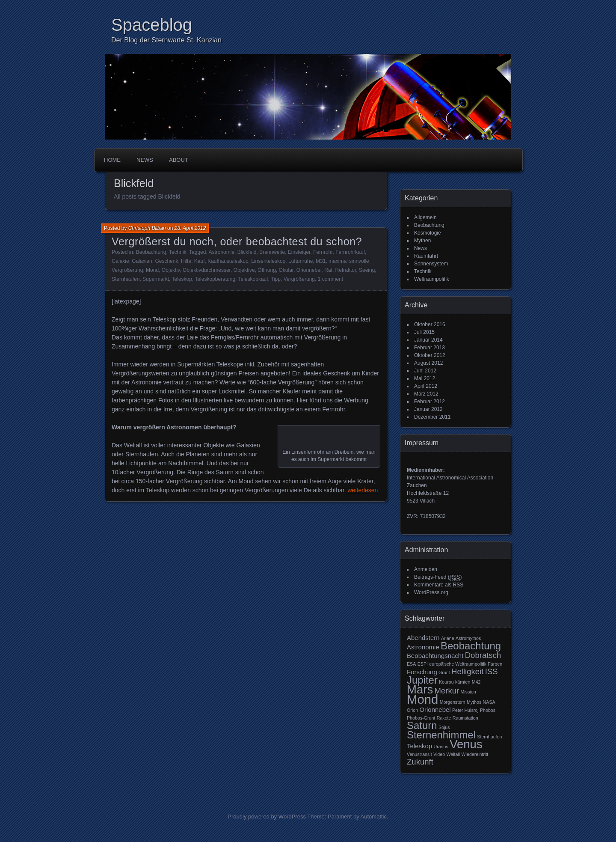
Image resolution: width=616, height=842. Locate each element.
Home (112, 160)
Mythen (422, 241)
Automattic (374, 817)
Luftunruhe (301, 261)
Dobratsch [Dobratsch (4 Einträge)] (483, 655)
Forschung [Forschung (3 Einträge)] (422, 672)
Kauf (200, 261)
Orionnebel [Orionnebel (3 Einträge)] (435, 710)
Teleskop (182, 279)
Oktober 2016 (430, 324)
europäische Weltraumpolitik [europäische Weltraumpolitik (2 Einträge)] (458, 664)
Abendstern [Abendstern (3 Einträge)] (423, 638)
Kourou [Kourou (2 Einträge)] (446, 682)
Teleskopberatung (215, 279)
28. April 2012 (190, 228)
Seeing (367, 270)
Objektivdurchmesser (207, 270)
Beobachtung (151, 252)
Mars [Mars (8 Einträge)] (420, 689)
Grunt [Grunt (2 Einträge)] (444, 672)
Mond (152, 270)
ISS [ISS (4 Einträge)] (492, 671)
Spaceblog (152, 25)
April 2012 (426, 386)
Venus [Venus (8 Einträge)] (466, 744)
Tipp (276, 279)
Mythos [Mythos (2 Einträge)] (474, 702)
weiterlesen (363, 490)
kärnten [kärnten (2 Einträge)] (463, 682)
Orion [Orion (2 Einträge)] (412, 710)
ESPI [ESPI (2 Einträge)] (423, 664)
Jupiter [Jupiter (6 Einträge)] (422, 680)
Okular (286, 270)
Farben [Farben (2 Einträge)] (495, 664)
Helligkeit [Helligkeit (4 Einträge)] (467, 671)
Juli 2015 (424, 332)
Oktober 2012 (430, 355)
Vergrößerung (299, 279)
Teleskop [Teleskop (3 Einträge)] (419, 746)
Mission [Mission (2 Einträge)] (468, 692)
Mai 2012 (425, 378)
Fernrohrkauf (350, 252)
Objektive (244, 270)
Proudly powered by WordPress (267, 817)
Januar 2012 (428, 409)
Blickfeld (247, 252)
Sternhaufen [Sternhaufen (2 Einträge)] (489, 737)
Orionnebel (309, 270)
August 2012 (428, 363)
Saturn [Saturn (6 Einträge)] (422, 725)
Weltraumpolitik (432, 279)
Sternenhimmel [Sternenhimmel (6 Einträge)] (441, 735)
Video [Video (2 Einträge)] (439, 754)
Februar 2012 (429, 402)
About (179, 160)
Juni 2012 (425, 371)
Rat (328, 270)
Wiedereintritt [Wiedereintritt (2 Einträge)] (475, 754)
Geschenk (166, 261)
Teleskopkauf (253, 279)
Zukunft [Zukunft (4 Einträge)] (420, 762)
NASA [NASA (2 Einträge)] (489, 702)
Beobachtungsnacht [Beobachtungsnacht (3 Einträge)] (435, 656)
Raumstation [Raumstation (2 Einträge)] (465, 718)
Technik (178, 252)
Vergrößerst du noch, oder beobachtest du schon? (237, 241)
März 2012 (426, 394)
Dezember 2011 (432, 417)
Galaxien (142, 261)
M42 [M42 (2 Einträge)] (476, 682)
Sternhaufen (126, 279)
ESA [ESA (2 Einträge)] (411, 664)
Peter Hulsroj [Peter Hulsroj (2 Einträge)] (465, 710)
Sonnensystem (431, 264)
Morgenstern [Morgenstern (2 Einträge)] (453, 702)
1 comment (330, 279)
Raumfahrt (426, 256)
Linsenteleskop (268, 261)
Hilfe (186, 261)
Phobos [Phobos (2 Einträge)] (488, 710)
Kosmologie (428, 233)
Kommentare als (439, 585)
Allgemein (425, 217)
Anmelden (426, 569)
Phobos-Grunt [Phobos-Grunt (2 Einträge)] (421, 718)
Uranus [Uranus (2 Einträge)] (441, 747)
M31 (321, 261)
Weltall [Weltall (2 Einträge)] (453, 754)
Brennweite (272, 252)
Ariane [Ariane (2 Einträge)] (448, 638)
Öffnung (267, 270)
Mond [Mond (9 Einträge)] (422, 699)
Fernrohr (323, 252)
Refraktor (346, 270)
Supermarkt (156, 279)
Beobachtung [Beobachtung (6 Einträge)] (471, 646)
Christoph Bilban (147, 228)
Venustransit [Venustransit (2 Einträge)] (419, 754)
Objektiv (171, 270)
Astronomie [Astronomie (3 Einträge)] (423, 647)
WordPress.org (431, 592)
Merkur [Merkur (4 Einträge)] (447, 691)
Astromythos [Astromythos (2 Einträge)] (468, 638)
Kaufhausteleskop (228, 261)
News (145, 160)
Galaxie (120, 261)
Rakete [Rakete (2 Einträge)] (444, 718)
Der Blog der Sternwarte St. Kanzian (166, 40)
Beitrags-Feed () (438, 577)
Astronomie (221, 252)
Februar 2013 (429, 348)
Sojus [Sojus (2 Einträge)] (444, 727)
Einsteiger (299, 252)
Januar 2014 (428, 340)
